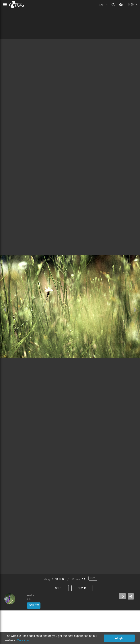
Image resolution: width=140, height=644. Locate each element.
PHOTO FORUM (16, 4)
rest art (32, 595)
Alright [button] (119, 638)
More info (23, 640)
